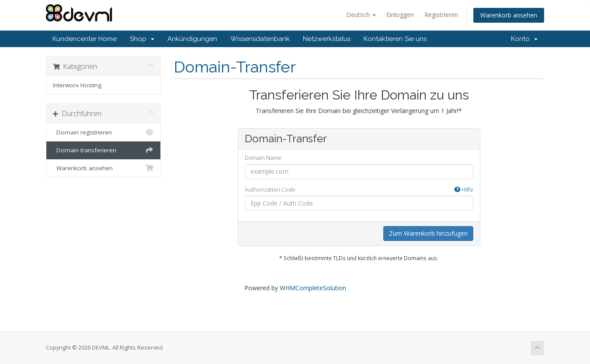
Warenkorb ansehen (509, 15)
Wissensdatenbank (260, 39)
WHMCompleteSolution (313, 288)
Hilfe (464, 189)
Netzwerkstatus (327, 39)
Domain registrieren (103, 132)
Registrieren (441, 15)
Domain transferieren (103, 150)
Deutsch (361, 15)
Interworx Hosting (77, 85)
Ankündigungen (192, 39)
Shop (142, 39)
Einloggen (400, 15)
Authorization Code (359, 190)
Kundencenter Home (85, 39)
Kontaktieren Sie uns (395, 39)
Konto (524, 39)
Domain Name (263, 158)
